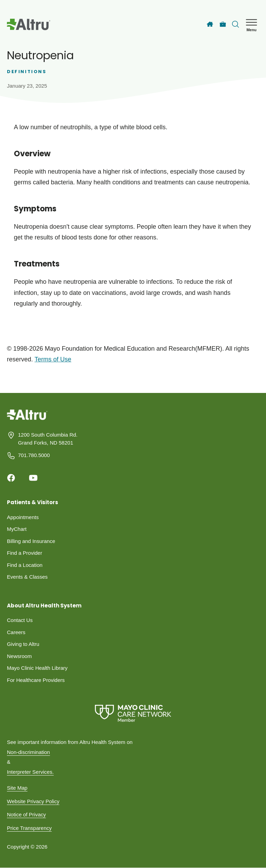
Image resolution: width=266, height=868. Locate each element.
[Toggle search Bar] (236, 24)
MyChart (17, 529)
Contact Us (20, 620)
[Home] (210, 24)
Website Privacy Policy (33, 801)
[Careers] (223, 24)
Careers (16, 632)
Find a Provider (25, 553)
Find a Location (25, 565)
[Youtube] (33, 478)
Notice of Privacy (26, 814)
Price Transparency (29, 828)
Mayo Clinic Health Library (37, 668)
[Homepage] (27, 420)
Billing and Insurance (31, 541)
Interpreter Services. (30, 772)
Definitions (27, 72)
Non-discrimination (28, 752)
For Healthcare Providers (36, 680)
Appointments (23, 517)
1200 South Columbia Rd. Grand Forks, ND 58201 (48, 439)
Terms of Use (53, 359)
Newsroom (19, 656)
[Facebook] (11, 478)
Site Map (17, 788)
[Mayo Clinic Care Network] (133, 713)
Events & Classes (27, 577)
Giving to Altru (23, 644)
